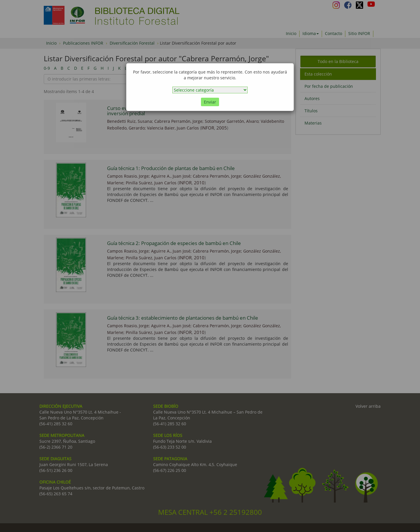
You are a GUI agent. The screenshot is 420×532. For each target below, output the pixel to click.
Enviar (210, 102)
